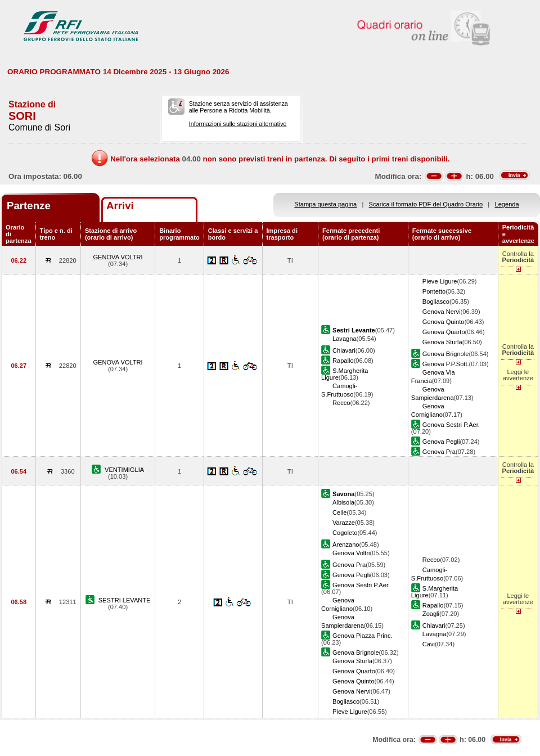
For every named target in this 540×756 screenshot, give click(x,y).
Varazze (344, 523)
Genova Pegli (441, 442)
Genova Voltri (351, 553)
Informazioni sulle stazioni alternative (238, 124)
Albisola (343, 502)
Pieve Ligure (440, 281)
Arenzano (346, 544)
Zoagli (431, 614)
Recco (341, 403)
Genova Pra (439, 452)
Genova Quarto (444, 332)
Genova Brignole (446, 354)
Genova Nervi (442, 312)
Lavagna (345, 339)
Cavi (429, 644)
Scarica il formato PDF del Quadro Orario (426, 204)
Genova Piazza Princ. (363, 636)
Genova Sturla (442, 342)
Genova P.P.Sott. (446, 364)
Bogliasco (436, 301)
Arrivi (120, 206)
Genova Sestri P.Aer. (451, 425)
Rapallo (343, 361)
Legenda (507, 204)
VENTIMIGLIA (124, 470)
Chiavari (344, 350)
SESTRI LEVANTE (125, 600)
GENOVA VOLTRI (118, 257)
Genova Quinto (444, 322)
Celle (339, 512)
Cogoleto (345, 533)
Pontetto (434, 291)
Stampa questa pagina (325, 204)
